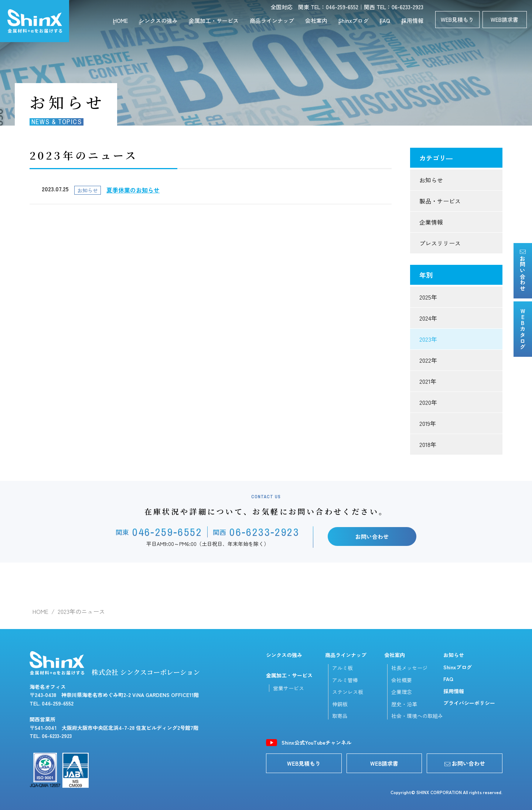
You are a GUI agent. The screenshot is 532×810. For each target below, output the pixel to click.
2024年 (428, 318)
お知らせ (431, 180)
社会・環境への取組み (417, 716)
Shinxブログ (354, 20)
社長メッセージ (409, 668)
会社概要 (402, 680)
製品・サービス (440, 201)
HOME (120, 20)
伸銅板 (340, 704)
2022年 (428, 360)
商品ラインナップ (272, 20)
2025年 (428, 297)
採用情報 (412, 20)
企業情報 (431, 222)
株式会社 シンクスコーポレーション (115, 664)
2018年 (428, 444)
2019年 (428, 423)
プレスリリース (440, 243)
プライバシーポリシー (469, 703)
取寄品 (340, 716)
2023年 (428, 339)
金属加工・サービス (214, 20)
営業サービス (289, 688)
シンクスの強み (158, 20)
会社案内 (316, 20)
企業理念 (402, 692)
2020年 (428, 402)
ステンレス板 (348, 692)
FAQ (385, 20)
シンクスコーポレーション (35, 21)
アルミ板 (342, 668)
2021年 (428, 381)
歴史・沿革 (404, 704)
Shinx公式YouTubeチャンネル (316, 743)
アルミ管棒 (345, 680)
